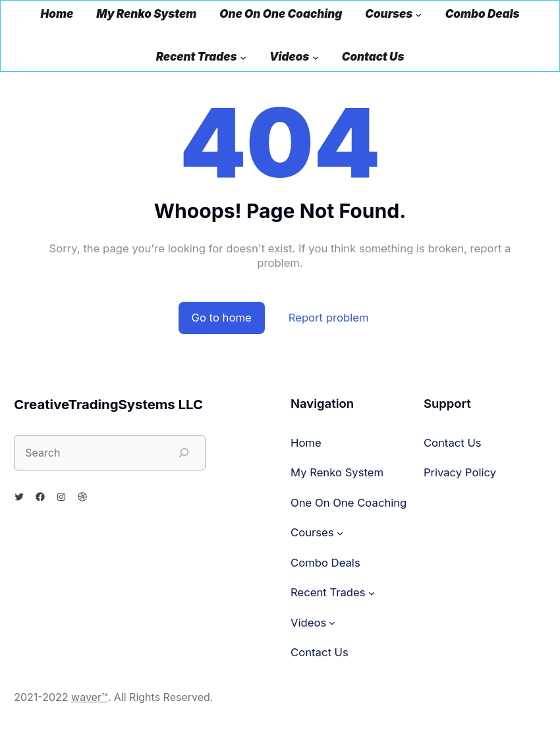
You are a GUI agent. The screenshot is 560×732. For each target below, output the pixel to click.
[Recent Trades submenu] (243, 57)
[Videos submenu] (316, 57)
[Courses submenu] (418, 14)
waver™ (90, 697)
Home (57, 14)
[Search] (184, 453)
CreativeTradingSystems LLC (108, 404)
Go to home (222, 318)
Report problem (329, 318)
